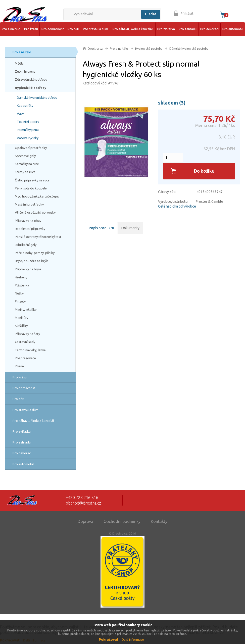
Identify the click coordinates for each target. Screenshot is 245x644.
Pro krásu (31, 29)
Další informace (133, 640)
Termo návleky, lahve (30, 350)
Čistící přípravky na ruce (32, 180)
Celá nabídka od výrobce (177, 206)
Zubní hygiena (25, 71)
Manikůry (21, 318)
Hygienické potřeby (31, 88)
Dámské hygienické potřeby (37, 97)
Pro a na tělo (11, 29)
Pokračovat (109, 639)
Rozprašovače (25, 358)
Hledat (151, 14)
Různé (19, 366)
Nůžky (19, 293)
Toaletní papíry (28, 122)
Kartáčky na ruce (27, 164)
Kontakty (159, 521)
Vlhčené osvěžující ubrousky (35, 212)
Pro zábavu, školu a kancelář (133, 29)
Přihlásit (187, 13)
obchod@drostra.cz (83, 503)
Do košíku (204, 171)
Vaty (20, 114)
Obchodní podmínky (122, 521)
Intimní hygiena (28, 130)
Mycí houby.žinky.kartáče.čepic (37, 196)
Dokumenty (130, 228)
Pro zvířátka (166, 29)
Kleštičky (21, 326)
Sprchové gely (25, 156)
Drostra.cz (95, 49)
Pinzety (20, 301)
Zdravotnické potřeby (31, 79)
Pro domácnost (53, 29)
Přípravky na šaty (27, 334)
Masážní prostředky (29, 204)
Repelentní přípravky (30, 229)
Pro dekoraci (209, 29)
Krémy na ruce (25, 172)
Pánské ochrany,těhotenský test (38, 237)
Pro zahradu (188, 29)
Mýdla (19, 63)
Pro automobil (233, 29)
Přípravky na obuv (28, 221)
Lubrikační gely (26, 245)
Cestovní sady (25, 342)
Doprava (85, 521)
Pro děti (73, 29)
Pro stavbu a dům (95, 29)
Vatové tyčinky (28, 138)
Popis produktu (101, 228)
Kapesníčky (25, 106)
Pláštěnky (22, 285)
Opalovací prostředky (31, 148)
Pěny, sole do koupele (31, 188)
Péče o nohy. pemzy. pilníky (35, 253)
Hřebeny (21, 277)
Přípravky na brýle (28, 269)
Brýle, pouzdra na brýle (32, 261)
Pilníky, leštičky (26, 310)
